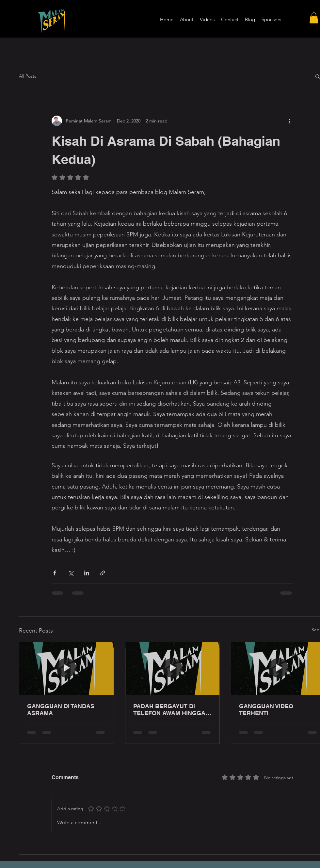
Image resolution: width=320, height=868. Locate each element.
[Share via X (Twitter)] (71, 573)
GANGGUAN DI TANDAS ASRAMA (61, 710)
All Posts (28, 76)
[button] (314, 18)
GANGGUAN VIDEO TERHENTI (266, 710)
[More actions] (289, 121)
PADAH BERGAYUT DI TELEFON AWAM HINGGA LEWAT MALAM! (169, 710)
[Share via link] (103, 573)
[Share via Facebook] (55, 573)
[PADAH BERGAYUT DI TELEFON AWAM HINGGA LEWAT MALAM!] (173, 668)
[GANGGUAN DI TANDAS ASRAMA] (66, 668)
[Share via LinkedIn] (87, 573)
